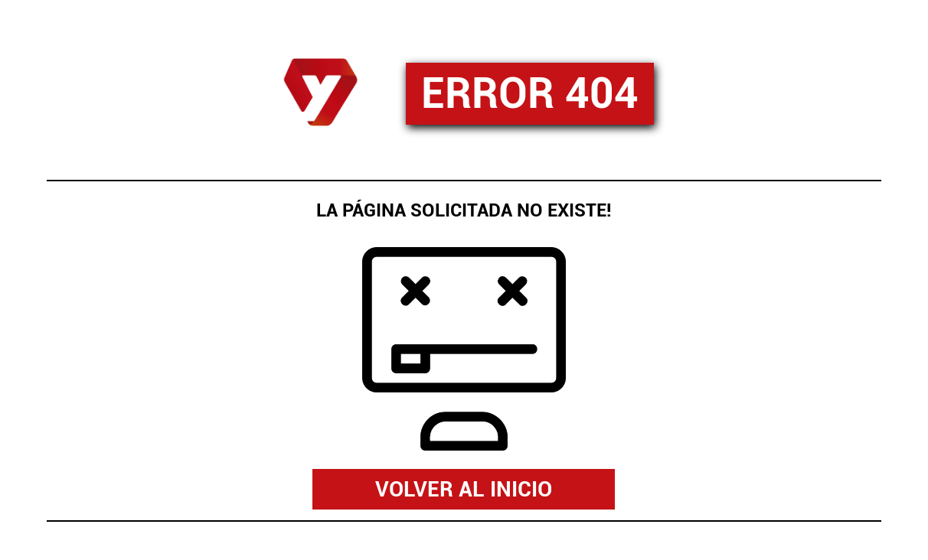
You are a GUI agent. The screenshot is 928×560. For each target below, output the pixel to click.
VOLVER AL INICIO (464, 489)
